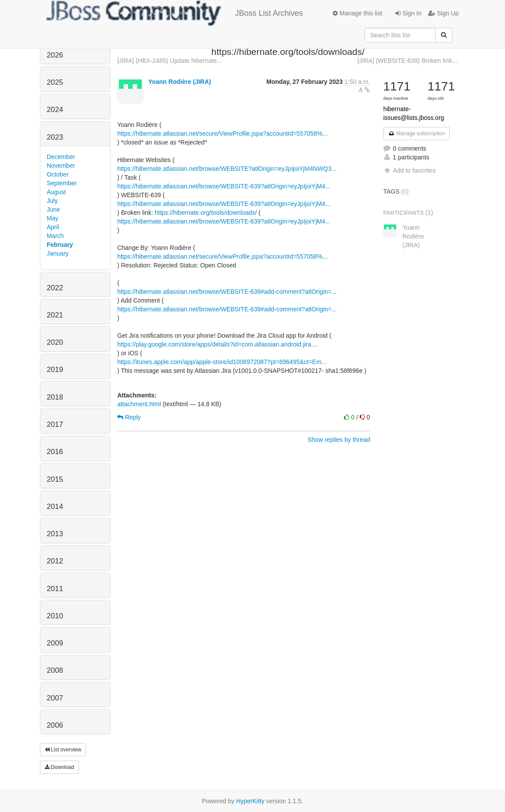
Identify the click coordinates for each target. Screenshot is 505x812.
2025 (55, 82)
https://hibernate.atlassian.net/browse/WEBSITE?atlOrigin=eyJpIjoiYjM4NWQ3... (227, 169)
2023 (55, 137)
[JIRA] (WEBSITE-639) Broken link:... (408, 61)
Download (60, 767)
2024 (55, 110)
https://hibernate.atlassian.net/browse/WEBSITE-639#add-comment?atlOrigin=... (227, 292)
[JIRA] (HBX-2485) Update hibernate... (170, 61)
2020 (55, 342)
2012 (55, 561)
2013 (55, 534)
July (52, 201)
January (58, 253)
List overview (63, 750)
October (58, 174)
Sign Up (444, 13)
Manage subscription (416, 134)
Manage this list (357, 13)
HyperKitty (250, 801)
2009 (55, 643)
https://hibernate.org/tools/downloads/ (206, 213)
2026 (55, 55)
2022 (55, 288)
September (62, 183)
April (53, 227)
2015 (55, 479)
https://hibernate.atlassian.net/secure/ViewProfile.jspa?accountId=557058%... (222, 134)
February (60, 245)
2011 (55, 589)
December (61, 157)
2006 (55, 725)
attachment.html (139, 404)
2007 (55, 698)
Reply (129, 417)
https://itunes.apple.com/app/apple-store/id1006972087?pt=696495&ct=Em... (222, 362)
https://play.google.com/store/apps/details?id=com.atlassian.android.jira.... (218, 344)
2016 (55, 452)
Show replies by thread (339, 440)
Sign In (408, 13)
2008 (55, 670)
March (56, 236)
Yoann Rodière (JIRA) (180, 82)
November (61, 166)
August (57, 192)
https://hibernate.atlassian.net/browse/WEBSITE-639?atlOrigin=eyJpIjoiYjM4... (224, 186)
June (54, 209)
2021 (55, 315)
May (53, 218)
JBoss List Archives (175, 13)
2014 (55, 507)
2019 (55, 370)
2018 (55, 397)
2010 (55, 616)
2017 (55, 424)
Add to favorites (409, 170)
